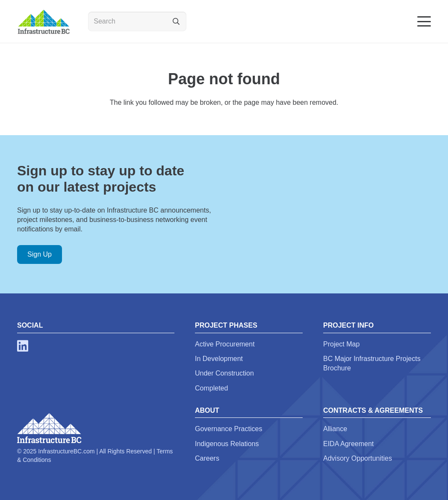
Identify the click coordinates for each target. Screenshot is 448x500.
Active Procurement (225, 344)
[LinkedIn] (23, 346)
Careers (207, 458)
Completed (211, 388)
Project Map (341, 344)
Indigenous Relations (227, 444)
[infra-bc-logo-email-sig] (43, 21)
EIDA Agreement (348, 444)
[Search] (137, 22)
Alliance (335, 429)
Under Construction (224, 373)
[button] (424, 21)
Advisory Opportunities (358, 458)
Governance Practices (228, 429)
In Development (219, 359)
